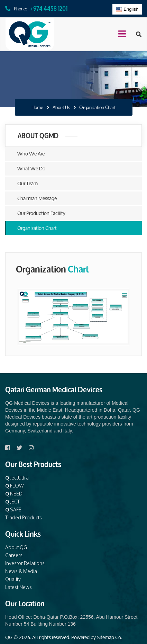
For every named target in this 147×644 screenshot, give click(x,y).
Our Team (27, 183)
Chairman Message (37, 198)
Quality (13, 579)
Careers (14, 555)
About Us (61, 108)
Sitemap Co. (109, 637)
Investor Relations (25, 563)
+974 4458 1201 (49, 8)
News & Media (21, 571)
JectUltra (17, 478)
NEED (14, 494)
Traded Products (24, 517)
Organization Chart (37, 228)
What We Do (31, 168)
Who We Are (31, 154)
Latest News (19, 587)
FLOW (15, 486)
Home (37, 108)
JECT (12, 502)
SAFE (13, 509)
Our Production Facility (41, 213)
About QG (16, 547)
